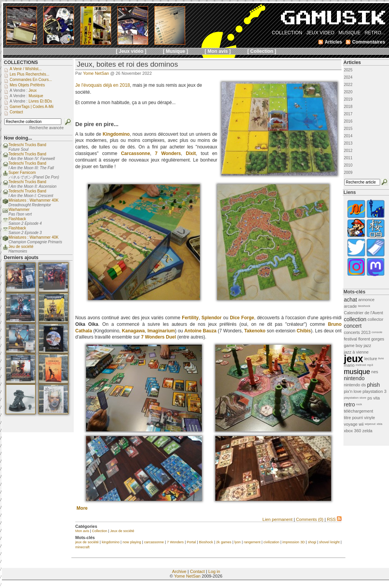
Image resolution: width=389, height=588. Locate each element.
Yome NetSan (96, 73)
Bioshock (206, 542)
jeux (353, 359)
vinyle (370, 418)
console (377, 332)
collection (355, 319)
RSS (334, 519)
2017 (348, 114)
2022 (348, 85)
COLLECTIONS (21, 62)
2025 (348, 70)
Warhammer (19, 210)
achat (350, 300)
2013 (348, 143)
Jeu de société (21, 247)
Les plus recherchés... (30, 74)
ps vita (374, 398)
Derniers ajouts (21, 258)
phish (373, 385)
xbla (380, 424)
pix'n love (353, 391)
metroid (361, 365)
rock (359, 404)
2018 (348, 107)
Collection (100, 531)
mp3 (370, 365)
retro (349, 404)
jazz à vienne (356, 352)
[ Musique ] (175, 51)
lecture (371, 359)
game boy (353, 345)
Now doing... (18, 138)
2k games (224, 542)
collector (375, 319)
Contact (197, 571)
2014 (348, 136)
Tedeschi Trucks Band (27, 145)
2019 (348, 99)
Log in (214, 571)
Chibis (304, 331)
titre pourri (353, 418)
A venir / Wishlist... (26, 69)
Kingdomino (116, 134)
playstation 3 (375, 391)
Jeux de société (122, 531)
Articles (352, 62)
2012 (348, 151)
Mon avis (82, 531)
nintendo (354, 378)
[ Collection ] (262, 51)
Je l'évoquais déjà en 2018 (103, 85)
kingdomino (111, 542)
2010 (348, 165)
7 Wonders (175, 542)
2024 (348, 77)
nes (375, 372)
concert (353, 326)
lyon (238, 542)
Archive (179, 571)
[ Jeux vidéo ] (131, 51)
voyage (351, 424)
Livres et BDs (40, 101)
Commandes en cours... (31, 80)
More (82, 508)
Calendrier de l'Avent (364, 313)
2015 (348, 129)
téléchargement (359, 411)
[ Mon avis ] (218, 51)
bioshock (364, 306)
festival (350, 339)
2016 (348, 121)
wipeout (370, 424)
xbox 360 (353, 431)
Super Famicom (22, 173)
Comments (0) (310, 519)
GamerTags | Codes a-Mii (32, 107)
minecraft (82, 547)
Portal (191, 542)
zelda (367, 431)
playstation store (355, 398)
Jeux (33, 90)
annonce (366, 300)
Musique (36, 96)
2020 (348, 92)
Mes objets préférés (27, 85)
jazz (367, 345)
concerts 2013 (357, 332)
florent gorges (371, 339)
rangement (252, 542)
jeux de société (87, 542)
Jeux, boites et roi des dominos (127, 64)
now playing (132, 542)
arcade (350, 306)
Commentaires (369, 42)
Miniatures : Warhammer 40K (34, 200)
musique (357, 372)
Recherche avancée (47, 128)
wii (361, 424)
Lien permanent (277, 519)
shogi (312, 542)
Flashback (17, 219)
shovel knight (329, 542)
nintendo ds (355, 385)
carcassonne (154, 542)
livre (381, 358)
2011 (348, 158)
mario (349, 365)
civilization (271, 542)
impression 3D (294, 542)
